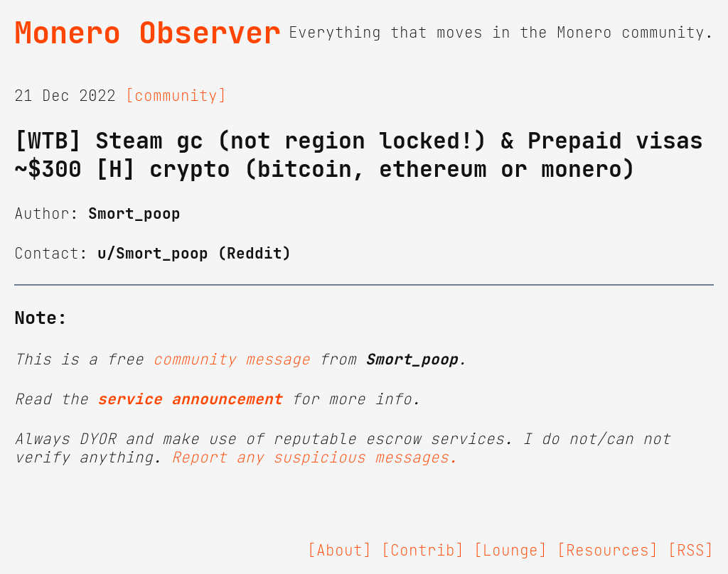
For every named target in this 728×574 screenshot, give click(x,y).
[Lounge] (510, 551)
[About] (339, 551)
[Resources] (607, 551)
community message (231, 359)
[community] (176, 96)
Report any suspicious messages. (315, 457)
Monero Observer (148, 33)
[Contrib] (423, 551)
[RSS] (691, 551)
